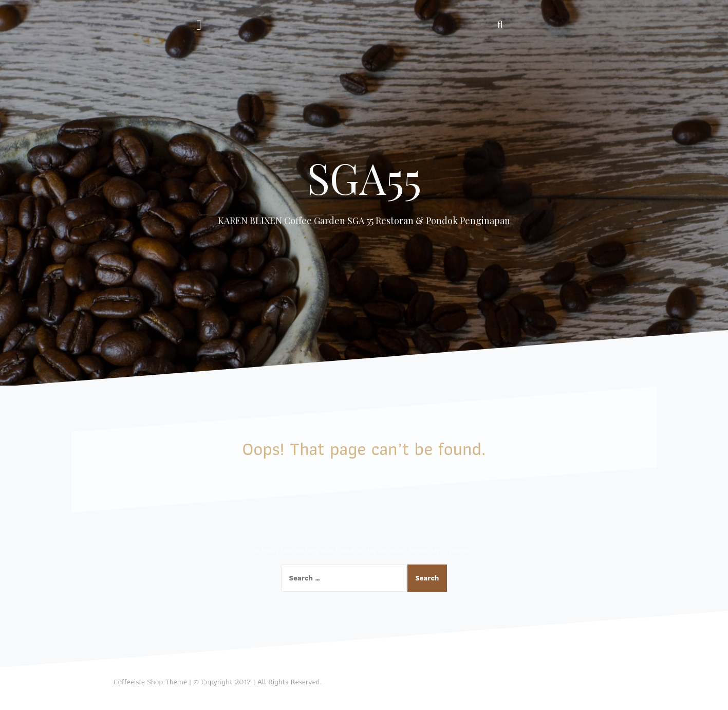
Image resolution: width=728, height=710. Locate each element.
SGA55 (364, 177)
